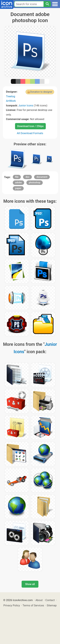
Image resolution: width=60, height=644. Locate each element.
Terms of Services (33, 605)
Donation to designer (41, 92)
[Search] (47, 4)
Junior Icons (26, 105)
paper (18, 188)
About (39, 600)
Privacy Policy (12, 605)
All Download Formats (30, 133)
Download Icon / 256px (30, 126)
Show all (30, 584)
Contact (50, 600)
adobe (19, 183)
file (17, 177)
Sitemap (52, 605)
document (42, 177)
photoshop (35, 183)
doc (27, 177)
